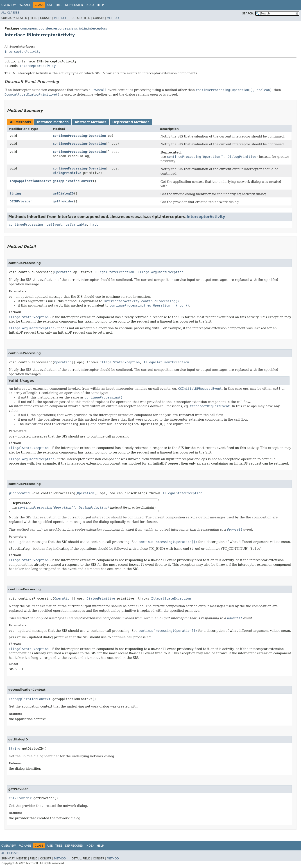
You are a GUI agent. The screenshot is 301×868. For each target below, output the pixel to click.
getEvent (54, 224)
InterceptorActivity (23, 52)
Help (100, 5)
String (15, 193)
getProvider (63, 201)
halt (94, 224)
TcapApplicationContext (30, 181)
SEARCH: (248, 14)
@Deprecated (19, 493)
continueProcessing (70, 136)
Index (90, 5)
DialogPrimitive (67, 173)
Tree (59, 5)
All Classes (10, 13)
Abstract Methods (91, 122)
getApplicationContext (73, 181)
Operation (97, 136)
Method (60, 18)
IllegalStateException (114, 272)
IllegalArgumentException (161, 272)
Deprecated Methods (131, 122)
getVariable (76, 224)
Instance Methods (53, 122)
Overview (9, 5)
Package (25, 5)
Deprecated (74, 5)
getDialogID (63, 193)
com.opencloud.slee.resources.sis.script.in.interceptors (64, 28)
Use (50, 5)
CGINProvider (21, 201)
